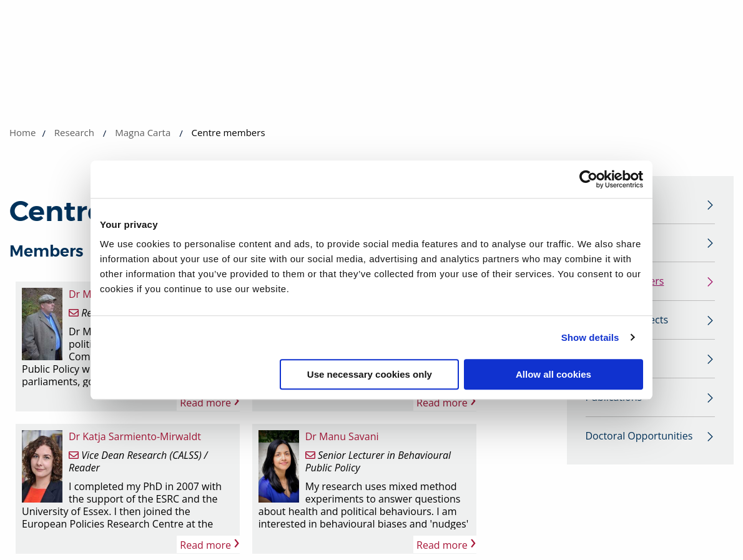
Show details (590, 337)
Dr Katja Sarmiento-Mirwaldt (135, 436)
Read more (209, 402)
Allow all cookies (554, 374)
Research (74, 132)
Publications (614, 401)
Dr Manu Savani (342, 436)
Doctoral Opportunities (639, 441)
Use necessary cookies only (370, 374)
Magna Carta (143, 132)
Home (22, 132)
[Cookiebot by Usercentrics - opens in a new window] (588, 179)
